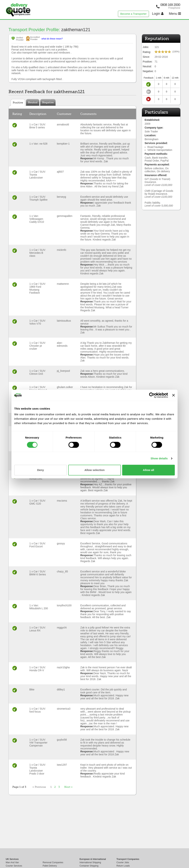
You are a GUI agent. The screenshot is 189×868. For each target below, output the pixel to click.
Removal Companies (53, 862)
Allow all (148, 470)
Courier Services (14, 866)
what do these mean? (52, 39)
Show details (159, 458)
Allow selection (94, 470)
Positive (18, 103)
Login (158, 14)
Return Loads (123, 866)
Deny (41, 470)
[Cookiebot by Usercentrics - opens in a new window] (152, 395)
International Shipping (90, 862)
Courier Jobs (123, 862)
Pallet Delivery (50, 866)
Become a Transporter (133, 14)
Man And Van (12, 862)
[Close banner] (173, 395)
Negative (48, 102)
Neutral (33, 102)
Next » (68, 787)
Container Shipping (89, 866)
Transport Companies (128, 859)
